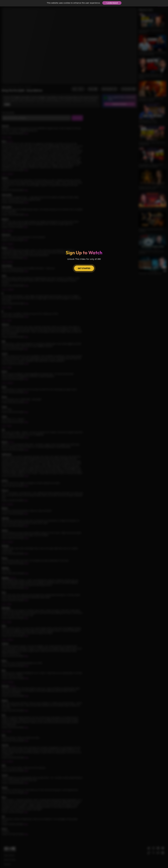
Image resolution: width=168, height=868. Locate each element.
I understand (112, 3)
